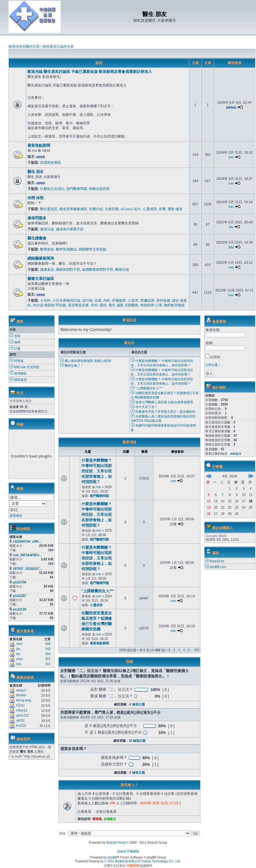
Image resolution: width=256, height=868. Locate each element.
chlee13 (22, 710)
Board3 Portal (116, 843)
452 (197, 650)
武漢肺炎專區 (51, 162)
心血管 (133, 300)
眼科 (103, 305)
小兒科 (45, 300)
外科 (94, 305)
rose (19, 644)
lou (231, 227)
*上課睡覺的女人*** (146, 388)
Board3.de (217, 561)
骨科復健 (163, 300)
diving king (24, 700)
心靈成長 (150, 209)
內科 (107, 300)
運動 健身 (175, 209)
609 (48, 644)
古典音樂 (112, 209)
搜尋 (15, 342)
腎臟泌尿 (147, 300)
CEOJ (20, 705)
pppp (41, 156)
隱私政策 (18, 380)
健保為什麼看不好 (70, 229)
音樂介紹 (96, 209)
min (231, 157)
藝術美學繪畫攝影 (73, 209)
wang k (21, 690)
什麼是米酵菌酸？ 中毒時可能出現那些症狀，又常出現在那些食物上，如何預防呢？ (97, 471)
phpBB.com (218, 567)
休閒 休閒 (36, 198)
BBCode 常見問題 (24, 367)
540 (48, 649)
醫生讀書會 (37, 238)
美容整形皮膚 (78, 305)
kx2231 (21, 726)
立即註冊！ (213, 365)
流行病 (87, 300)
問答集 (17, 361)
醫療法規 (122, 269)
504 (48, 654)
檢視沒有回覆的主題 (24, 46)
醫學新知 (47, 249)
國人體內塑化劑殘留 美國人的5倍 (86, 361)
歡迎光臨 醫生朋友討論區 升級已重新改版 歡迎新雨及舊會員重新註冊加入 (90, 72)
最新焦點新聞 (39, 145)
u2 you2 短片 (131, 209)
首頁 (15, 336)
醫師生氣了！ (72, 366)
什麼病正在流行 (52, 189)
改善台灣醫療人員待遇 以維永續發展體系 (162, 402)
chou (20, 659)
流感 (98, 300)
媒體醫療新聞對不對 (98, 269)
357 (48, 659)
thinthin (21, 695)
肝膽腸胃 (119, 300)
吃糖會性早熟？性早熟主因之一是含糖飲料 (163, 412)
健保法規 (47, 229)
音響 (162, 209)
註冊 (15, 348)
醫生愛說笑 (49, 209)
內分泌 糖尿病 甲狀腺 (49, 305)
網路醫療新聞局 (41, 258)
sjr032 (20, 720)
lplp (231, 247)
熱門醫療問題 (77, 189)
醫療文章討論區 (41, 279)
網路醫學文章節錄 (92, 249)
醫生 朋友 (36, 172)
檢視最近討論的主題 (58, 46)
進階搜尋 (16, 516)
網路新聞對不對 (68, 269)
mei (231, 267)
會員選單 (219, 322)
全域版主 (110, 819)
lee (18, 654)
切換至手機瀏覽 (128, 851)
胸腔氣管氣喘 (174, 305)
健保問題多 (37, 218)
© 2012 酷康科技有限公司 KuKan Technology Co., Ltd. (143, 861)
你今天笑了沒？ (144, 407)
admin (231, 107)
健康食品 (47, 269)
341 (48, 664)
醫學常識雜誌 (66, 249)
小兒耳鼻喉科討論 (66, 300)
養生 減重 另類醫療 (123, 305)
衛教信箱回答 (99, 189)
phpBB (112, 857)
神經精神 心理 (151, 305)
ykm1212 (23, 715)
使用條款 (18, 373)
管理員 (97, 819)
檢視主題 (139, 704)
